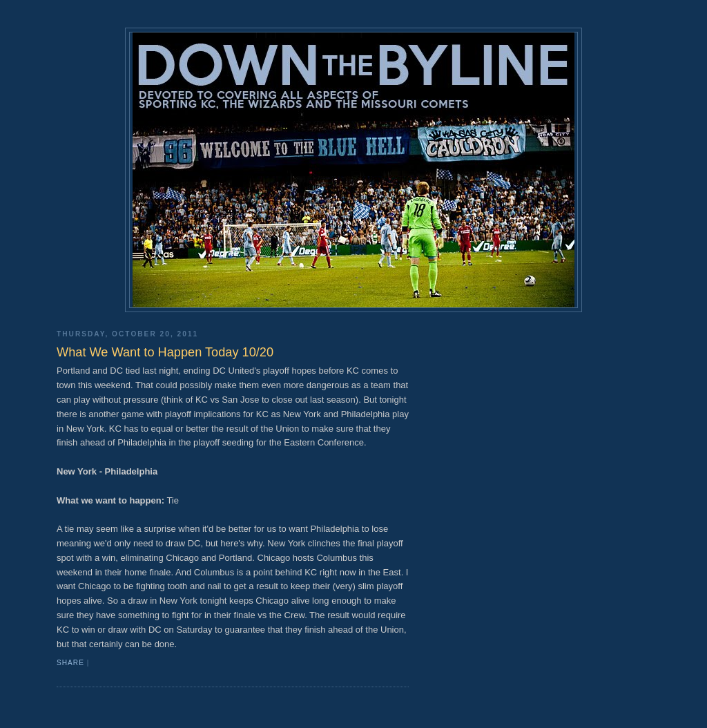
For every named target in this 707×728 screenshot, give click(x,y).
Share (70, 663)
